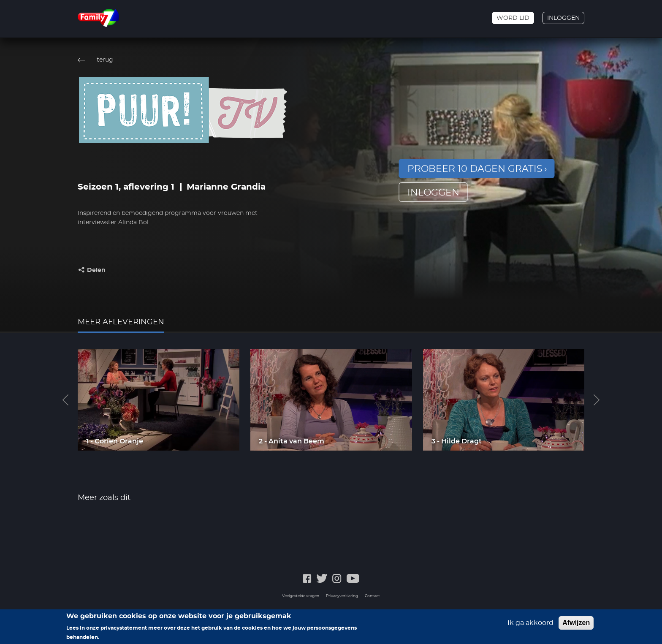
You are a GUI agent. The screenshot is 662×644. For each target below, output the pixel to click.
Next (597, 400)
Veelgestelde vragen (301, 596)
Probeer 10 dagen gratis (475, 169)
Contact (372, 596)
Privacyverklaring (342, 596)
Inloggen (563, 18)
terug (105, 60)
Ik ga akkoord (530, 625)
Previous (65, 400)
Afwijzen (576, 624)
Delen (96, 270)
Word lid (513, 18)
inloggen (433, 193)
